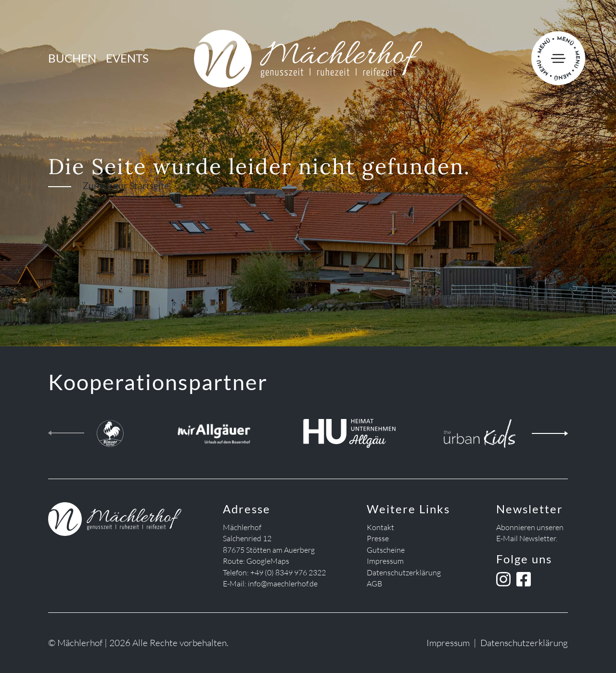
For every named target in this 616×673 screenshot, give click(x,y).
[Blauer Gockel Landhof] (110, 432)
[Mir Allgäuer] (214, 432)
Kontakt (380, 527)
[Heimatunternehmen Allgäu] (349, 432)
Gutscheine (386, 550)
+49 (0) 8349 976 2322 (288, 572)
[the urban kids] (480, 432)
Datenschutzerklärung (404, 572)
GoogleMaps (268, 561)
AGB (374, 584)
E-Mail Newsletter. (527, 538)
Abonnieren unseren (530, 527)
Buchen (72, 58)
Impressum (385, 561)
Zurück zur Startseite (126, 185)
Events (127, 58)
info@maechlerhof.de (283, 584)
